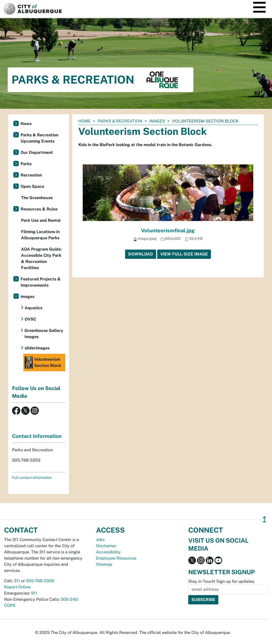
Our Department (37, 152)
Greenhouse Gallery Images (44, 334)
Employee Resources (116, 558)
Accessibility (108, 552)
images (157, 121)
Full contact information (32, 478)
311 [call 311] (17, 581)
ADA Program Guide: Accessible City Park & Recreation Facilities (41, 258)
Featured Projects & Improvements (41, 282)
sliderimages (37, 348)
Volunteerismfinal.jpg (168, 231)
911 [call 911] (34, 593)
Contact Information (37, 436)
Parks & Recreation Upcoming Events (39, 138)
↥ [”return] (264, 519)
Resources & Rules (39, 209)
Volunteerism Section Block (43, 363)
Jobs (100, 540)
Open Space (32, 186)
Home (85, 121)
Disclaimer (106, 546)
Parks (26, 164)
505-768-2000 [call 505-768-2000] (40, 581)
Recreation (31, 175)
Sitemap (104, 564)
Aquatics (34, 308)
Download (141, 254)
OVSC (30, 319)
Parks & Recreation (120, 121)
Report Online (17, 587)
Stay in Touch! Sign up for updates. (222, 581)
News (26, 124)
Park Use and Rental (41, 220)
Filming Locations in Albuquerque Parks (40, 235)
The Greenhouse (37, 198)
